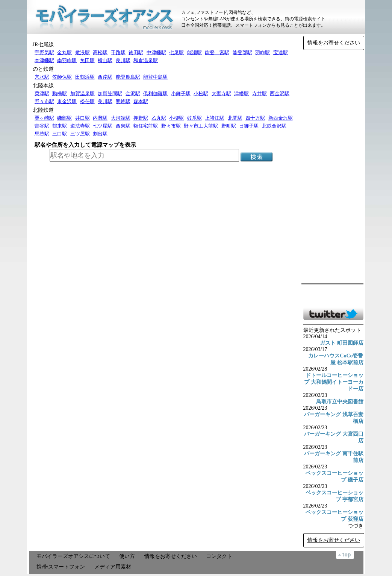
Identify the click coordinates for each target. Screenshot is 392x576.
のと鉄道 (43, 69)
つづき (356, 526)
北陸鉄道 (43, 110)
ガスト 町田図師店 (342, 343)
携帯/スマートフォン (61, 567)
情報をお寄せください (334, 43)
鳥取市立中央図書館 (340, 402)
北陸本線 (43, 86)
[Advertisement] (333, 167)
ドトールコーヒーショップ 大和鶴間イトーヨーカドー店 (334, 382)
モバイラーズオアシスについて (73, 556)
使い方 (127, 556)
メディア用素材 (113, 567)
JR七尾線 (43, 45)
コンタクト (219, 556)
